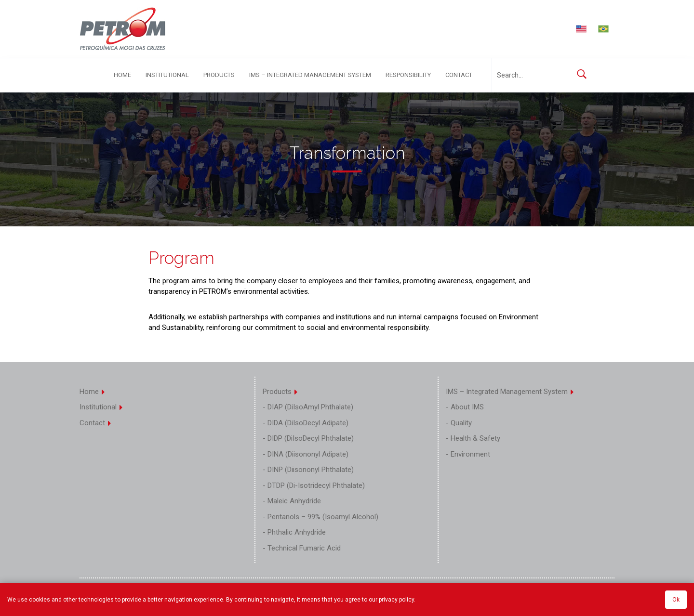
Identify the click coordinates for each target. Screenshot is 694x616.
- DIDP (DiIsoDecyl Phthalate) (308, 438)
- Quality (459, 423)
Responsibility (408, 75)
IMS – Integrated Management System (310, 75)
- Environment (468, 454)
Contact (459, 75)
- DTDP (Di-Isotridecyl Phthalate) (314, 485)
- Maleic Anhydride (292, 501)
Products (219, 75)
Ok (676, 600)
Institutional (167, 75)
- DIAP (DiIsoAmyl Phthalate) (308, 407)
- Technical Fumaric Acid (302, 548)
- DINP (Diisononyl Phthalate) (308, 470)
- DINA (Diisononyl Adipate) (306, 454)
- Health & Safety (473, 438)
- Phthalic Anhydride (294, 532)
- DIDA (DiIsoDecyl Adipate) (306, 423)
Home (122, 75)
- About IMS (465, 407)
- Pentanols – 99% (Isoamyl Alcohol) (320, 517)
